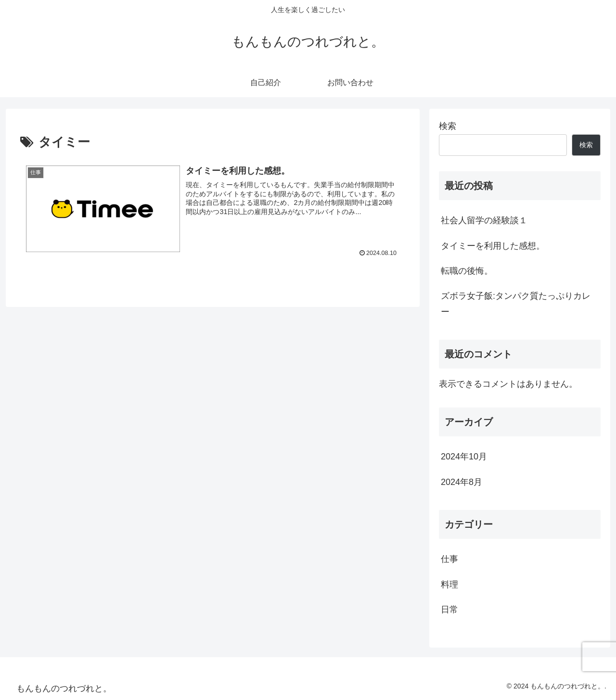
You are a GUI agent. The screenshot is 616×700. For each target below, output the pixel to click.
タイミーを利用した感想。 (493, 246)
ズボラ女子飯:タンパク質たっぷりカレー (516, 304)
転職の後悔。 (467, 271)
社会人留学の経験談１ (484, 220)
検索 (448, 126)
